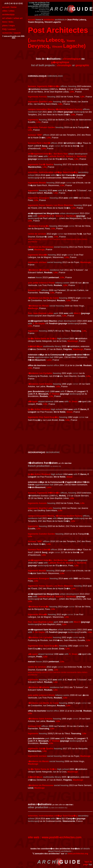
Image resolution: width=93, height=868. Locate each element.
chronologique (72, 59)
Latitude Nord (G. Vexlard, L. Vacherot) (67, 156)
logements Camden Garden (41, 127)
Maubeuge (39, 249)
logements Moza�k (38, 255)
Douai (70, 412)
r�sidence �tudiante (39, 270)
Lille (72, 92)
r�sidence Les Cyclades (40, 373)
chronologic (64, 65)
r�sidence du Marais (38, 306)
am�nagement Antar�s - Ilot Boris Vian (48, 154)
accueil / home (9, 7)
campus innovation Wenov (41, 109)
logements (33, 120)
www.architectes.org (78, 854)
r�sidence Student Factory (69, 109)
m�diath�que (35, 346)
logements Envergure (39, 198)
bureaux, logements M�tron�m (44, 86)
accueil (31, 20)
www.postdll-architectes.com (62, 837)
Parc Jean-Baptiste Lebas (41, 313)
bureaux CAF (34, 290)
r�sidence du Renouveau (41, 247)
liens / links (8, 22)
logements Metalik (37, 183)
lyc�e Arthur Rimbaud (39, 409)
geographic (82, 65)
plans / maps (9, 25)
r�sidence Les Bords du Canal (43, 298)
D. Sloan (73, 401)
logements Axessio (37, 97)
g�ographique (60, 62)
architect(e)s (8, 14)
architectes (49, 20)
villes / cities (8, 11)
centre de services (37, 234)
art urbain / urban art (12, 18)
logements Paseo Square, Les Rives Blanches (51, 205)
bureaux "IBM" (35, 135)
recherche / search (11, 33)
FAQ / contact (9, 29)
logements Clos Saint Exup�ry (43, 417)
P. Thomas (54, 394)
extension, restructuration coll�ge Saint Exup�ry (53, 172)
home (38, 20)
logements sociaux (37, 262)
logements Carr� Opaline (41, 164)
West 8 (77, 313)
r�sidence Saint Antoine (40, 384)
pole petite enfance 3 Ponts (41, 283)
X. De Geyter (39, 323)
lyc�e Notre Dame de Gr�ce (42, 338)
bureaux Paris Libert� (39, 143)
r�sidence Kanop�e (38, 226)
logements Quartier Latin (40, 102)
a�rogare (33, 401)
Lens (49, 360)
